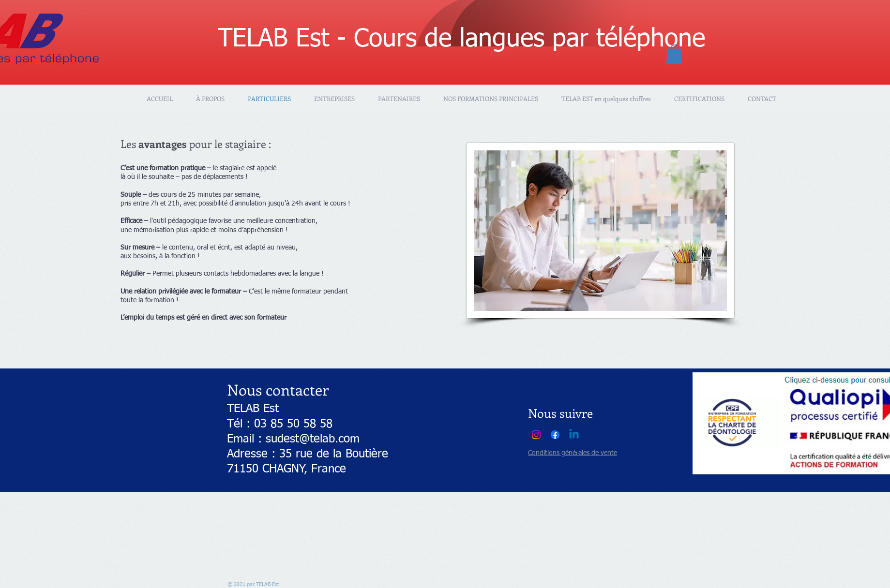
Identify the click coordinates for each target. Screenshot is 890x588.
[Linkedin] (574, 435)
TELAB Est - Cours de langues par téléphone (461, 39)
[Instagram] (536, 435)
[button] (674, 54)
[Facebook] (555, 435)
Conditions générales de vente (573, 453)
